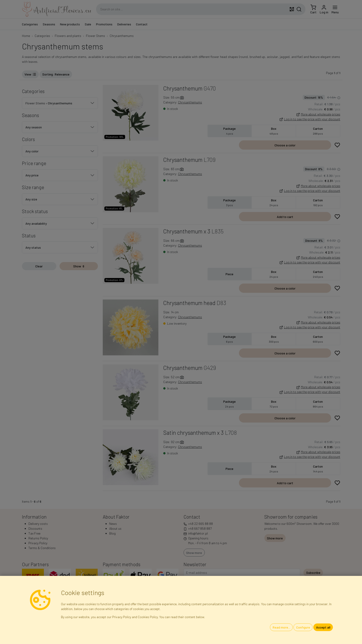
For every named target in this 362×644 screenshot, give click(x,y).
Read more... (281, 627)
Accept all (323, 627)
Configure (303, 627)
